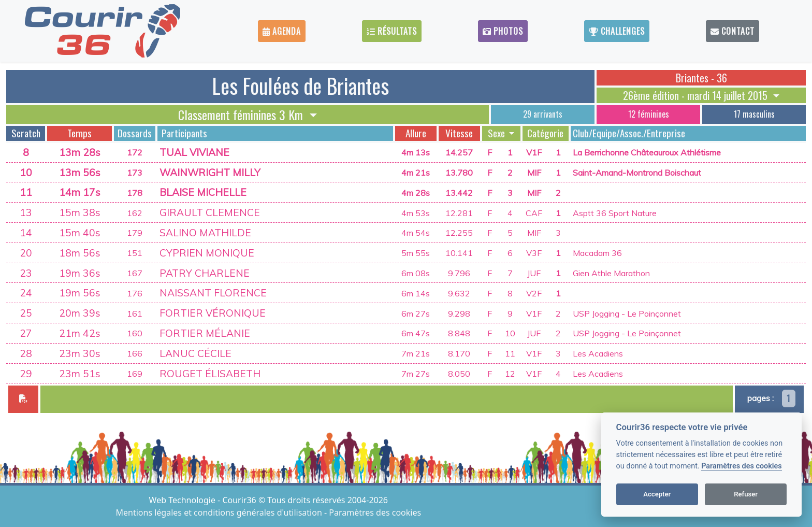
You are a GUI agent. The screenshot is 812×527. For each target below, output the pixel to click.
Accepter (657, 494)
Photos (503, 31)
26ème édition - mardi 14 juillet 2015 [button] (697, 95)
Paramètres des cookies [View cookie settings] (375, 512)
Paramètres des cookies (741, 466)
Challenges (617, 31)
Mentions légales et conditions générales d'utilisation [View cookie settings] (220, 512)
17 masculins (754, 114)
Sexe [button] (497, 133)
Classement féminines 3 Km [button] (242, 115)
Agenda (282, 31)
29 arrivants (543, 114)
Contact (733, 31)
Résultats (392, 31)
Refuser (746, 494)
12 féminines (649, 114)
